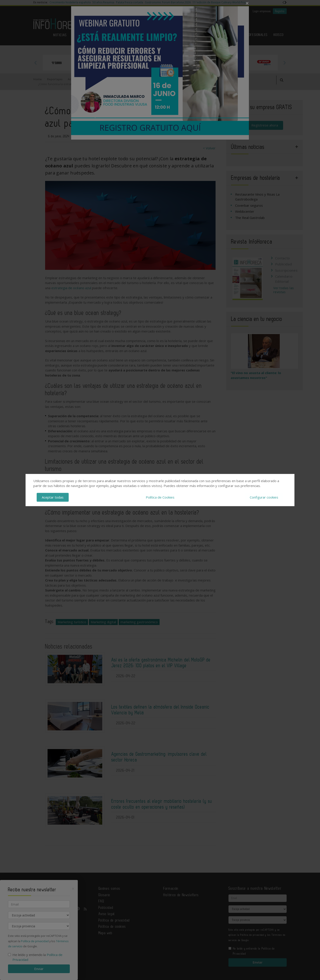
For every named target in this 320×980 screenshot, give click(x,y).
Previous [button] (36, 63)
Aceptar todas (53, 497)
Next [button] (284, 63)
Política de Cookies (160, 497)
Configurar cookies (264, 497)
